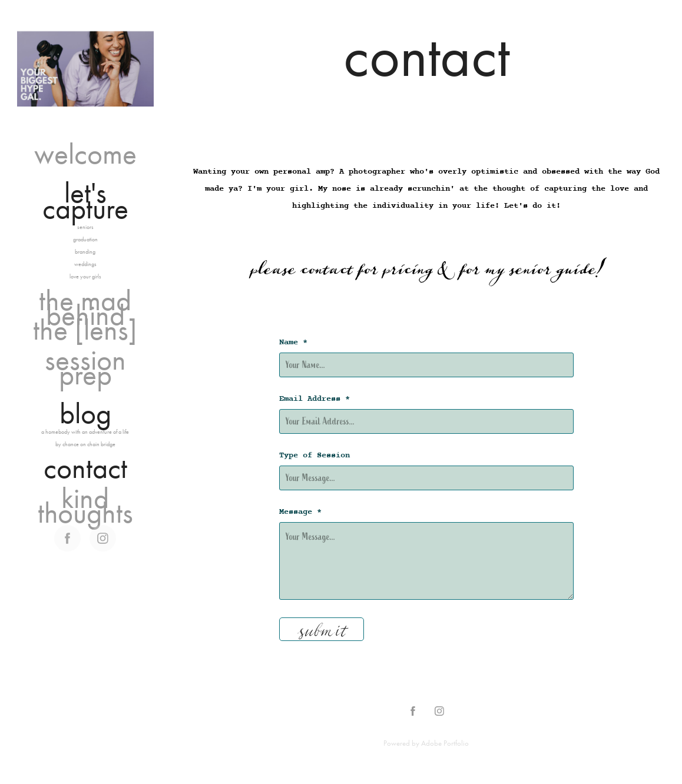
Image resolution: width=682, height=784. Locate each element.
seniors (85, 227)
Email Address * (314, 399)
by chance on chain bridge (85, 444)
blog (85, 413)
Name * (293, 343)
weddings (85, 264)
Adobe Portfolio (445, 743)
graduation (85, 240)
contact (85, 468)
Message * (300, 512)
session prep (85, 367)
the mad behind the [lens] (85, 315)
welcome (85, 154)
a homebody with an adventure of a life (85, 432)
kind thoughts (85, 506)
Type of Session (314, 456)
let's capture (85, 201)
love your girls (85, 277)
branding (85, 252)
